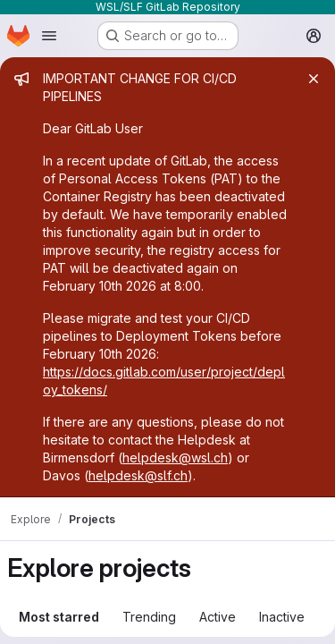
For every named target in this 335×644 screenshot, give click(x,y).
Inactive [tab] (282, 617)
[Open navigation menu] (49, 36)
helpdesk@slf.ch (138, 475)
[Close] (314, 79)
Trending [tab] (149, 617)
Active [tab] (218, 617)
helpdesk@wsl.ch (175, 458)
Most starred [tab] (59, 617)
